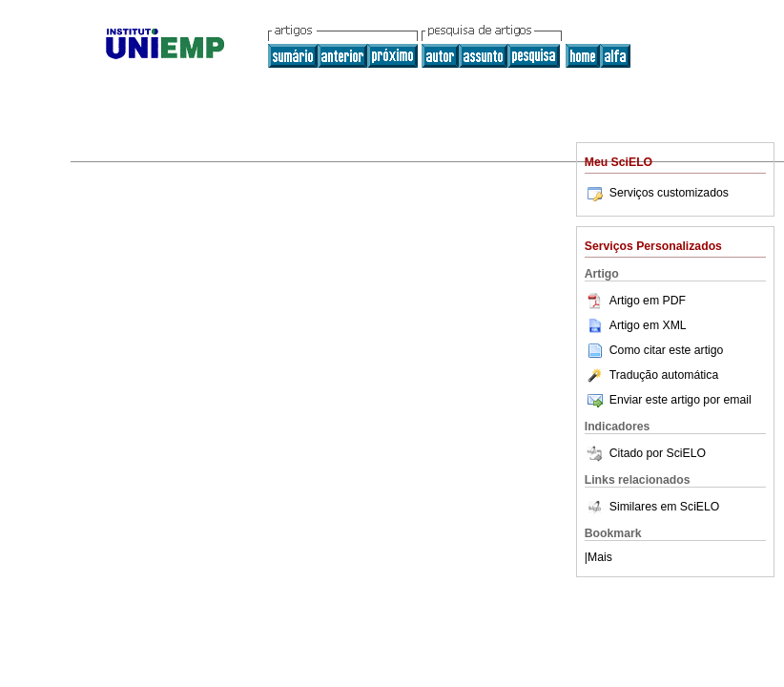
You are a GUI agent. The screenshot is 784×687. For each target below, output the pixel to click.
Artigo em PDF (635, 301)
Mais (600, 557)
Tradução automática (651, 375)
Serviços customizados (657, 193)
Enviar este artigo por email (668, 400)
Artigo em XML (636, 325)
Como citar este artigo (667, 350)
